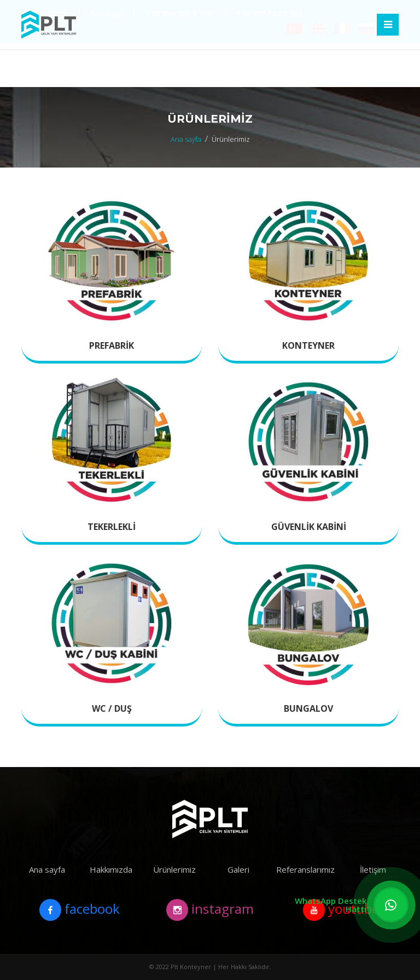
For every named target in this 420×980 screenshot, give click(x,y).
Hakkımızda (111, 869)
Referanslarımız (305, 869)
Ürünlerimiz (174, 869)
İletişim (373, 869)
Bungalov (308, 708)
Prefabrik (112, 345)
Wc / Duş (112, 708)
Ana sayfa (186, 139)
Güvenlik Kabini (309, 527)
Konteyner (308, 345)
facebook (80, 910)
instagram (210, 910)
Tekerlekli (112, 527)
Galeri (238, 869)
